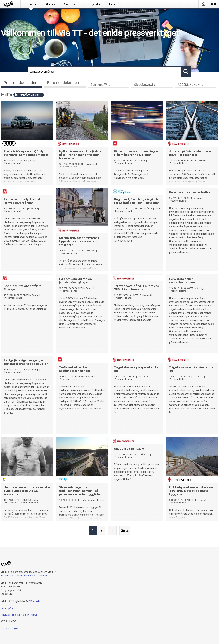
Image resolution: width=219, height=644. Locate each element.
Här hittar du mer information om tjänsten (24, 576)
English (15, 628)
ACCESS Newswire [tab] (190, 85)
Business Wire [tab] (101, 85)
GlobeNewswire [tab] (145, 85)
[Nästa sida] (112, 531)
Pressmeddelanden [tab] (20, 83)
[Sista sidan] (125, 531)
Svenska (5, 628)
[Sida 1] (93, 531)
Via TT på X (7, 609)
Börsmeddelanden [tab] (63, 83)
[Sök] (104, 72)
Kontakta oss (38, 601)
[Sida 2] (101, 531)
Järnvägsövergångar (29, 95)
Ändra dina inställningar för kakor (19, 615)
